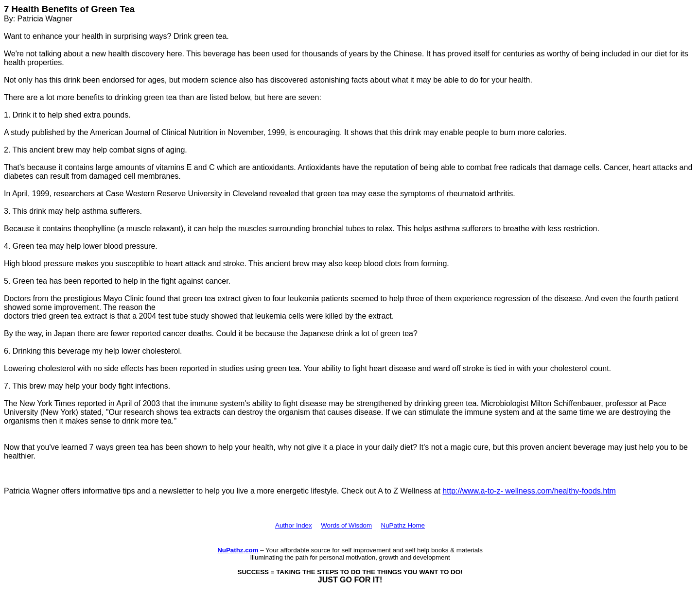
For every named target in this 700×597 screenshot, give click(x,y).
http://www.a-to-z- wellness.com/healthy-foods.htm (529, 491)
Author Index (294, 525)
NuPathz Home (403, 525)
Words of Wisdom (346, 525)
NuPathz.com (238, 550)
